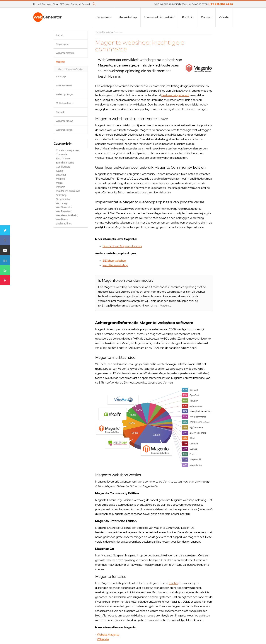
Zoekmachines (64, 224)
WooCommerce (72, 86)
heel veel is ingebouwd (175, 95)
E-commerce (63, 159)
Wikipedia (103, 639)
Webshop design (64, 94)
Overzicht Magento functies (71, 69)
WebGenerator (64, 207)
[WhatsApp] (5, 270)
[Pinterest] (5, 280)
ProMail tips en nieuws (68, 191)
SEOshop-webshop (114, 261)
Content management (68, 150)
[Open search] (94, 4)
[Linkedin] (5, 260)
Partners (75, 4)
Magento (72, 62)
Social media (63, 199)
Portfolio (188, 17)
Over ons (46, 4)
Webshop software (65, 53)
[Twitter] (5, 230)
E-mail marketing (65, 163)
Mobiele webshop (65, 103)
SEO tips (64, 4)
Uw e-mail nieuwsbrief (159, 17)
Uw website (103, 17)
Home (36, 4)
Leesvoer (61, 175)
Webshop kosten (64, 130)
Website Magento (108, 635)
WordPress (62, 219)
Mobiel (59, 183)
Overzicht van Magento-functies (122, 246)
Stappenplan (62, 44)
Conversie (61, 154)
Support (86, 4)
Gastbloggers (63, 167)
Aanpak (60, 35)
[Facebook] (5, 240)
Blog (55, 4)
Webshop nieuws (64, 121)
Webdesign (62, 203)
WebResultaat (64, 211)
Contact (206, 17)
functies (173, 583)
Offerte (224, 17)
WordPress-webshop (115, 265)
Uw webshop (128, 17)
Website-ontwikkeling (67, 215)
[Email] (5, 250)
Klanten (60, 171)
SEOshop (72, 77)
